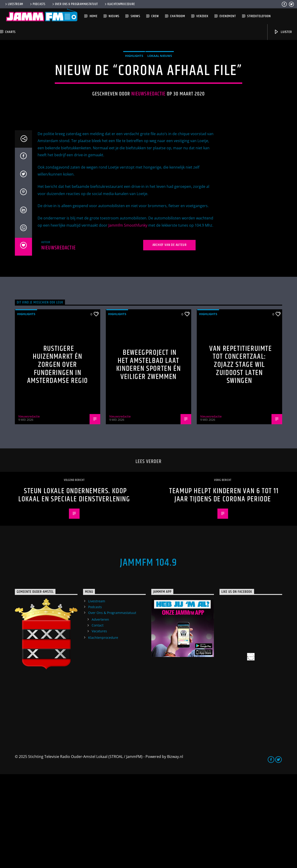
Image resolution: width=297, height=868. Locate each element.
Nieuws (114, 16)
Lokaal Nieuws (160, 103)
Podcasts (37, 4)
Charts (10, 32)
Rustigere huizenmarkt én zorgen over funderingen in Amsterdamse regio (58, 458)
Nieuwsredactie (148, 141)
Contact (98, 719)
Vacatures (99, 725)
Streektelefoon (259, 16)
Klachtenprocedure (119, 4)
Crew (155, 16)
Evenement (228, 16)
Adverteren (100, 713)
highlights (134, 103)
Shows (135, 16)
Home (94, 16)
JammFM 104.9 (148, 656)
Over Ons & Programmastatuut (75, 4)
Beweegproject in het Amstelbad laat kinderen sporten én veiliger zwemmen (148, 458)
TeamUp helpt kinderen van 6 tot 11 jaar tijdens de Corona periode (224, 589)
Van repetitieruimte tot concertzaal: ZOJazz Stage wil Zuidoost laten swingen (241, 458)
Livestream (14, 4)
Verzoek (202, 16)
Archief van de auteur (169, 339)
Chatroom (178, 16)
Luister (283, 32)
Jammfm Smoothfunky (128, 319)
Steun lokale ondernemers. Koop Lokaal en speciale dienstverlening (74, 589)
